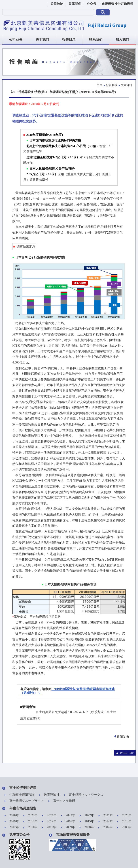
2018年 (30, 822)
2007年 (105, 827)
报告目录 (69, 40)
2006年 (124, 827)
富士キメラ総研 (62, 801)
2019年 (12, 822)
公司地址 (57, 4)
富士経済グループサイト (24, 801)
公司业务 (16, 40)
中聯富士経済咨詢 (19, 795)
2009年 (68, 827)
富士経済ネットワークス (84, 795)
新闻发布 (122, 737)
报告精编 (112, 85)
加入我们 (122, 40)
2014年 (106, 822)
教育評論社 (49, 795)
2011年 (30, 827)
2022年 (87, 816)
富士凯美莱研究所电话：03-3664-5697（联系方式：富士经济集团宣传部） (68, 715)
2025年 (30, 816)
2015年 (87, 822)
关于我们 (42, 40)
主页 (100, 85)
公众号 (91, 4)
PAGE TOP (125, 753)
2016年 (68, 822)
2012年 (12, 827)
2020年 (124, 816)
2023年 (68, 816)
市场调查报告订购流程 (117, 4)
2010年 (49, 827)
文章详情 (127, 85)
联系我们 (75, 4)
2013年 (124, 822)
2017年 (49, 822)
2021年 (106, 816)
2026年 (12, 816)
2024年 (49, 816)
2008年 (87, 827)
